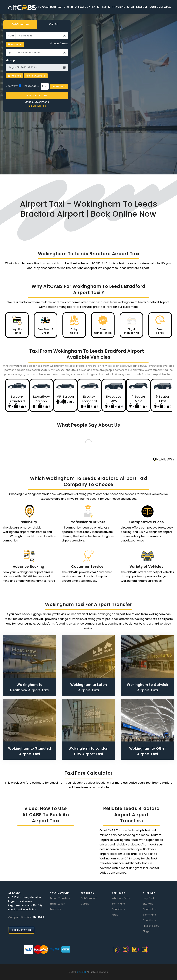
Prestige (59, 84)
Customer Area (158, 7)
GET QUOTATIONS (37, 94)
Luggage (15, 76)
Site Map (148, 904)
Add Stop (15, 44)
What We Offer (121, 898)
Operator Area (73, 7)
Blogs (146, 931)
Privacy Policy (151, 926)
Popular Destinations (42, 7)
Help (94, 7)
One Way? (13, 84)
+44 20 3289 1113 (37, 104)
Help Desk (149, 898)
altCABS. (82, 972)
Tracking (112, 7)
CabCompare (20, 24)
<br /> (46, 850)
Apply (115, 915)
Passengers (32, 84)
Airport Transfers (60, 898)
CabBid (54, 24)
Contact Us (150, 909)
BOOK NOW (125, 140)
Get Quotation (21, 930)
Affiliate (133, 7)
